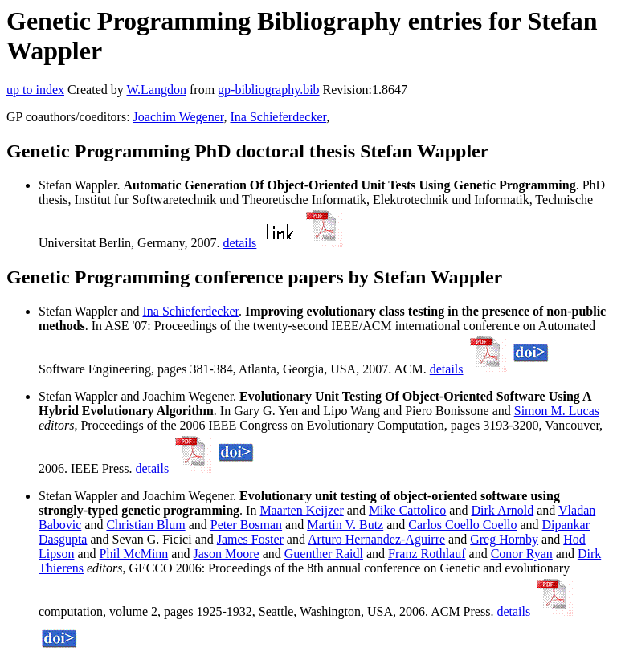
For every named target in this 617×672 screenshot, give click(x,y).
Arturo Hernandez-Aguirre (376, 539)
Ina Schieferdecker (278, 117)
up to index (35, 90)
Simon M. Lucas (557, 411)
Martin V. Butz (345, 525)
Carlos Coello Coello (462, 525)
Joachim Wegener (179, 117)
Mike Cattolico (407, 510)
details (240, 243)
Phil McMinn (134, 554)
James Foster (250, 539)
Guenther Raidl (324, 554)
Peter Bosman (246, 525)
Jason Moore (226, 554)
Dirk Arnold (502, 510)
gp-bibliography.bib (269, 90)
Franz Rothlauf (427, 554)
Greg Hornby (504, 539)
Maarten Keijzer (301, 510)
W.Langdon (156, 90)
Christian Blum (145, 525)
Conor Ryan (522, 554)
